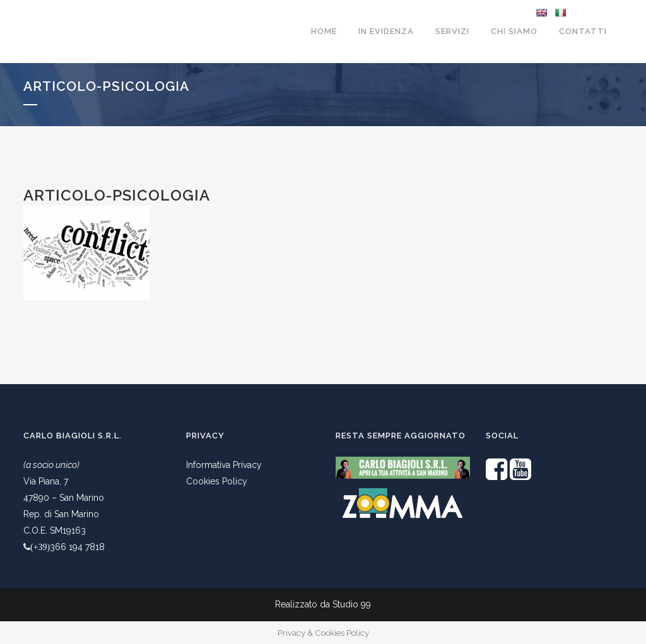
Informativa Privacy (224, 465)
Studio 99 (352, 604)
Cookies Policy (217, 481)
